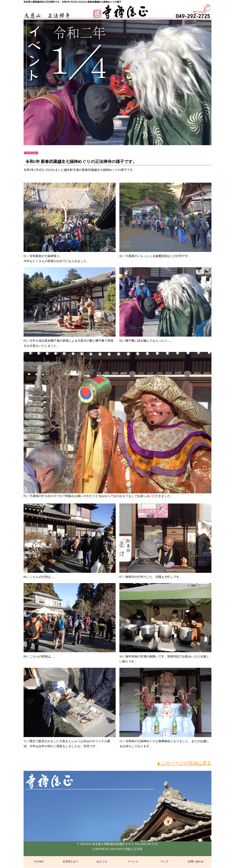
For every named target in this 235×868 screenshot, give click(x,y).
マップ (164, 862)
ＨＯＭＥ (39, 862)
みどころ (102, 862)
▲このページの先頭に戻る (184, 763)
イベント (133, 862)
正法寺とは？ (71, 862)
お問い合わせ (196, 862)
